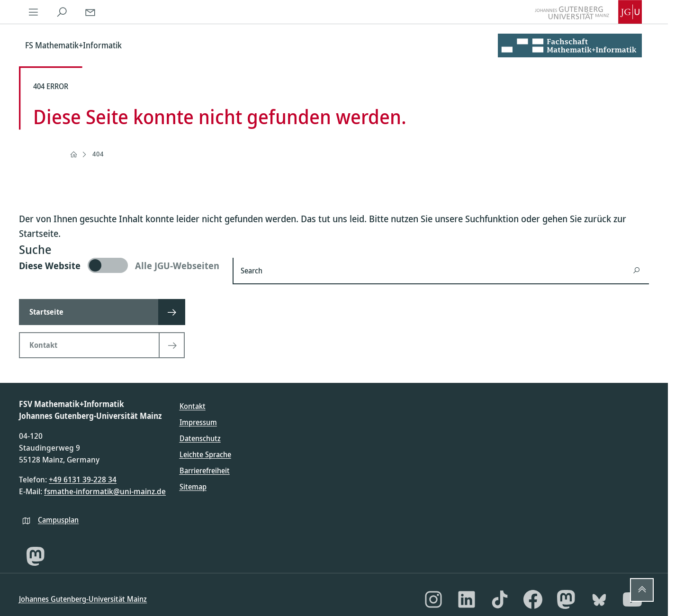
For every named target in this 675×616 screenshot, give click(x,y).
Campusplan (58, 520)
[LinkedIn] (467, 599)
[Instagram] (433, 599)
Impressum (198, 422)
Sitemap (193, 487)
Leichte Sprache (205, 454)
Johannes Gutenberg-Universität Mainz (83, 599)
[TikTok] (500, 599)
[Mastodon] (36, 556)
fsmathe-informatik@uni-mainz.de (105, 491)
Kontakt (193, 406)
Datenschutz (200, 438)
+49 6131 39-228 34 (83, 479)
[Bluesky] (599, 599)
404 (98, 154)
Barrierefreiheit (205, 471)
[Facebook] (533, 599)
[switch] (120, 265)
